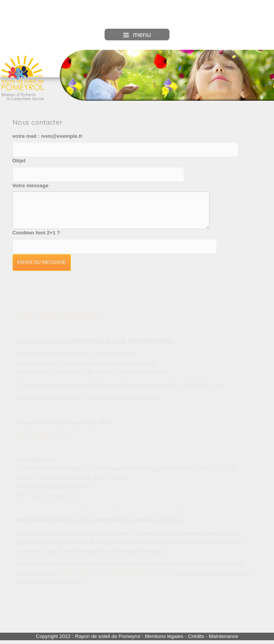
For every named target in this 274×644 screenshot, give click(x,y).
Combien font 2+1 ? (36, 232)
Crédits (196, 636)
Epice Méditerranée (43, 435)
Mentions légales (164, 636)
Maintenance (223, 636)
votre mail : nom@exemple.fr (48, 136)
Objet (19, 160)
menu (137, 35)
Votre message (31, 185)
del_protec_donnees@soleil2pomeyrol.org (120, 573)
